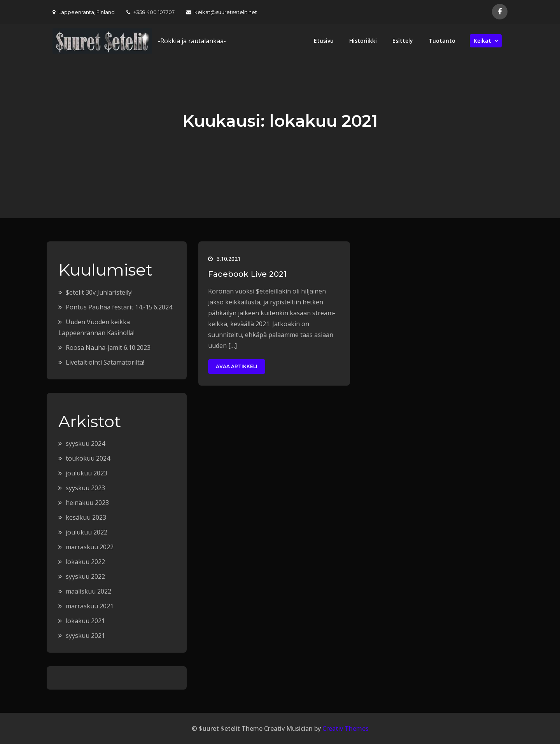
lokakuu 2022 (85, 562)
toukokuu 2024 (88, 458)
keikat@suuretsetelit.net (222, 12)
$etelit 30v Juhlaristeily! (99, 292)
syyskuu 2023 (85, 488)
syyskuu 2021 (85, 636)
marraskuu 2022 (90, 547)
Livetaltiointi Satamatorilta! (105, 362)
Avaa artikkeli (237, 366)
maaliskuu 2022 (88, 591)
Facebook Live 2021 (248, 274)
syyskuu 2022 (85, 576)
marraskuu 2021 (90, 606)
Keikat (482, 41)
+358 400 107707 (150, 12)
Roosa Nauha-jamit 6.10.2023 (108, 348)
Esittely (403, 41)
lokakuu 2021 (85, 621)
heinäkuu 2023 (87, 503)
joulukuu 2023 (87, 473)
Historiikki (363, 41)
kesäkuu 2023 (86, 517)
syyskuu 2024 (85, 444)
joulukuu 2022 (87, 532)
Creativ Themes (346, 728)
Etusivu (324, 41)
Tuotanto (442, 41)
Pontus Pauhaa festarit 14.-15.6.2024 (119, 307)
